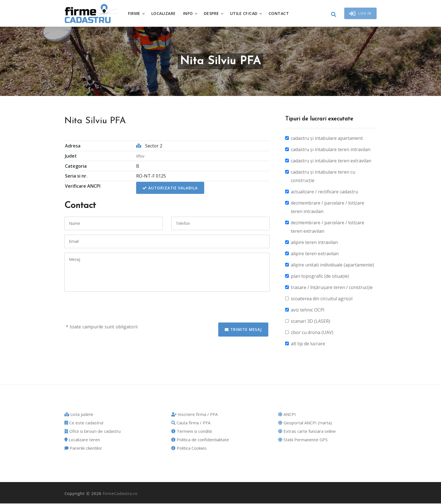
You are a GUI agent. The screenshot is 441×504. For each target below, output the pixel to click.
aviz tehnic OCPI (308, 311)
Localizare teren (82, 440)
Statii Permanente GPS (303, 440)
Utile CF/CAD (246, 14)
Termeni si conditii (192, 432)
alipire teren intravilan (314, 243)
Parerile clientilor (83, 449)
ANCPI (287, 415)
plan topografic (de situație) (320, 277)
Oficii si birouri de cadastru (93, 432)
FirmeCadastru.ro (121, 494)
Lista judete (79, 415)
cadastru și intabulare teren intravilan (331, 150)
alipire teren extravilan (315, 254)
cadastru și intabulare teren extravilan (331, 162)
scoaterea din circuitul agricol (322, 299)
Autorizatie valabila (170, 189)
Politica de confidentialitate (200, 440)
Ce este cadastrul (84, 424)
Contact (281, 14)
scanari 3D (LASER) (310, 322)
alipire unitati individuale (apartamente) (332, 266)
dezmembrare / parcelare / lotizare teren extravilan (328, 228)
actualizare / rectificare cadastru (324, 192)
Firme (136, 14)
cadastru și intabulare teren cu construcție (323, 177)
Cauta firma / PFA (191, 424)
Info (190, 14)
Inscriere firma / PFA (194, 415)
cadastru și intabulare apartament (327, 139)
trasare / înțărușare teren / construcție (332, 288)
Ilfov (140, 156)
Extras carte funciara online (307, 432)
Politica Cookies (189, 449)
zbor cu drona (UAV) (312, 333)
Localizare (166, 14)
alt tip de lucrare (308, 344)
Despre (214, 14)
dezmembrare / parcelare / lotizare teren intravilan (328, 208)
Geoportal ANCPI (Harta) (305, 424)
